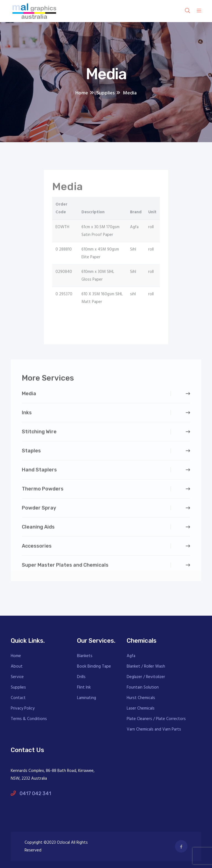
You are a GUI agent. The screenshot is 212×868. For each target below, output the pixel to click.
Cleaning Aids (38, 528)
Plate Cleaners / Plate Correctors (156, 719)
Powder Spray (39, 509)
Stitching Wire (39, 433)
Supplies (18, 687)
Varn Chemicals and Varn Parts (154, 729)
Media (29, 395)
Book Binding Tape (94, 666)
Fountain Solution (143, 687)
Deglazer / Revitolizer (146, 677)
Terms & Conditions (29, 719)
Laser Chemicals (141, 708)
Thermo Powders (43, 490)
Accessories (37, 547)
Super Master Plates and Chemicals (65, 567)
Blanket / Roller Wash (146, 666)
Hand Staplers (39, 471)
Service (17, 677)
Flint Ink (84, 687)
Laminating (87, 698)
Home (16, 656)
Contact (18, 698)
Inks (27, 414)
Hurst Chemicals (141, 698)
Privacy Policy (23, 708)
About (17, 666)
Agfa (131, 656)
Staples (31, 452)
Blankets (85, 656)
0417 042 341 (31, 793)
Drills (81, 677)
